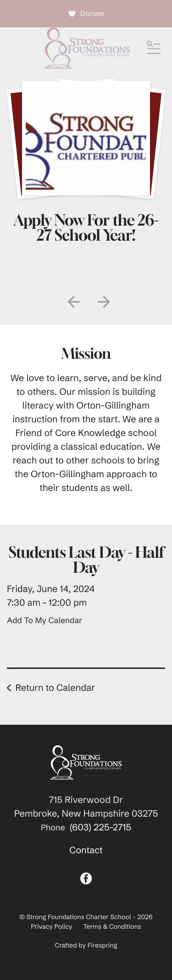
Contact (86, 850)
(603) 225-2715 (100, 827)
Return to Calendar (55, 688)
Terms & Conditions (112, 926)
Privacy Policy (51, 926)
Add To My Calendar (44, 620)
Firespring (103, 945)
